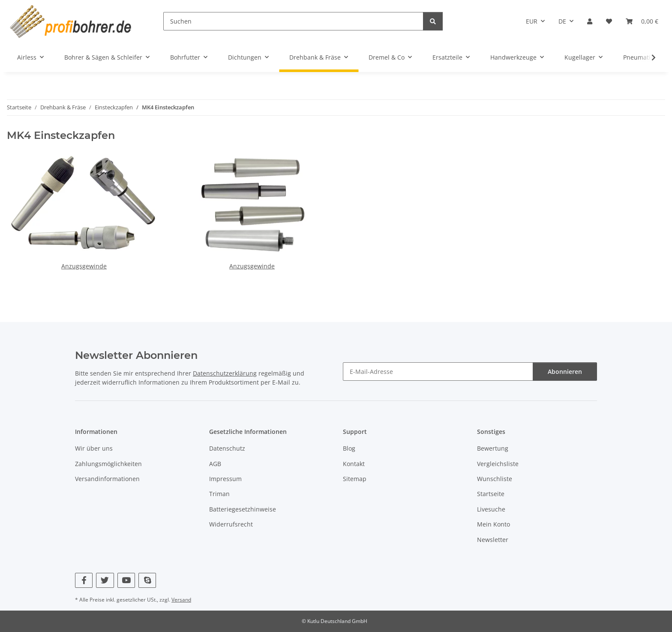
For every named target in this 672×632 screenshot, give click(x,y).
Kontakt (354, 464)
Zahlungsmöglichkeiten (108, 464)
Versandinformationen (107, 479)
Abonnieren (565, 372)
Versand (181, 600)
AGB (215, 464)
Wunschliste (495, 479)
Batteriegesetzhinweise (243, 509)
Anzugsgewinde (84, 266)
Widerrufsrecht (231, 524)
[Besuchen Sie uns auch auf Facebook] (84, 580)
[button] (590, 21)
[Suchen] (293, 21)
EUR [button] (532, 21)
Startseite (491, 494)
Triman (219, 494)
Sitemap (355, 479)
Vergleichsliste (498, 464)
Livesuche (491, 509)
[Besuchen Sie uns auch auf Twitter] (105, 580)
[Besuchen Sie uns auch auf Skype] (147, 580)
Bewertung (493, 448)
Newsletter (493, 540)
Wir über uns (94, 448)
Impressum (225, 479)
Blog (349, 448)
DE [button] (562, 21)
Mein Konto (493, 524)
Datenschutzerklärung (225, 373)
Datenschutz (227, 448)
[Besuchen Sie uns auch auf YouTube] (126, 580)
